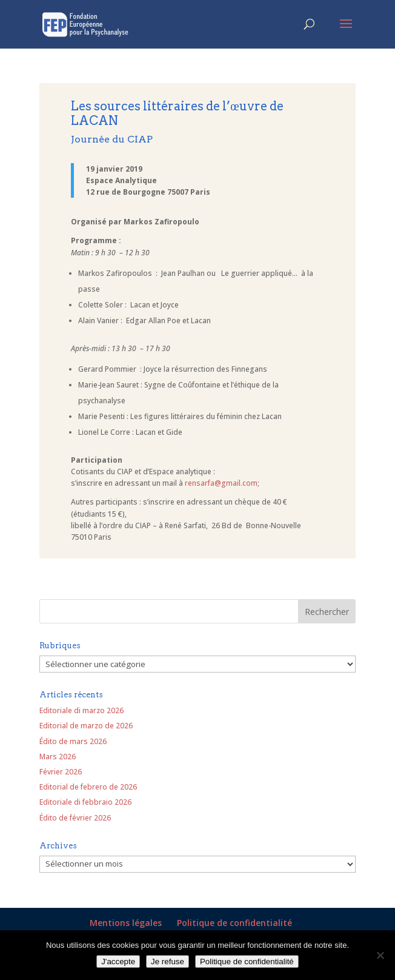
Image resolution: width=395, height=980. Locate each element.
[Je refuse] (380, 955)
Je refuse (168, 962)
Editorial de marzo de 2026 (86, 726)
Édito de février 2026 (75, 818)
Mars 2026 (58, 757)
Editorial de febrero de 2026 (88, 787)
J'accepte (118, 962)
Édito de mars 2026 (73, 741)
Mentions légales (126, 923)
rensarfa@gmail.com (221, 483)
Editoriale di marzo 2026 (81, 710)
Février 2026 (61, 772)
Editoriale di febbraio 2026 (85, 802)
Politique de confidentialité (234, 923)
